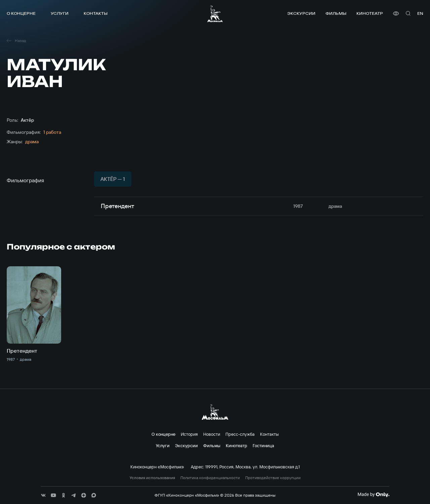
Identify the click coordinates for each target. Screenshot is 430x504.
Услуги (60, 13)
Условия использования (152, 478)
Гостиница (263, 445)
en (420, 13)
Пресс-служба (240, 434)
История (189, 434)
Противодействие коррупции (273, 478)
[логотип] (215, 14)
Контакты (96, 13)
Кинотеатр (370, 13)
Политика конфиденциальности (210, 478)
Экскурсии (301, 13)
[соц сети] (43, 495)
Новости (212, 434)
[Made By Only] (373, 495)
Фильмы (336, 13)
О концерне (21, 13)
